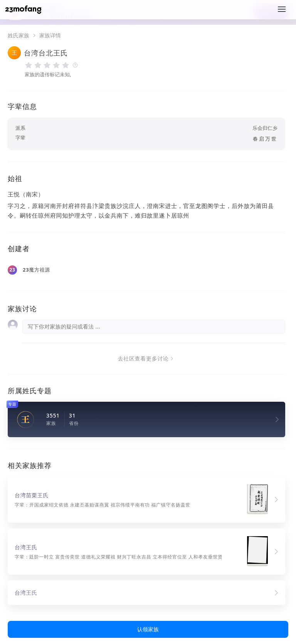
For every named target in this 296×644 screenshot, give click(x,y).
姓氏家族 (18, 35)
